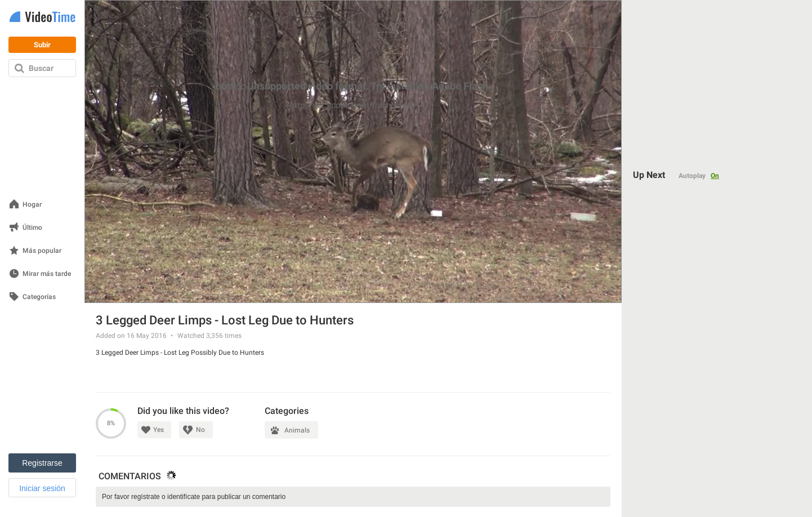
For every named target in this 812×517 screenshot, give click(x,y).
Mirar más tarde (47, 274)
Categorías (39, 297)
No (200, 430)
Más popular (42, 251)
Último (32, 228)
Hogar (32, 205)
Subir (42, 45)
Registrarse (42, 463)
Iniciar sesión (42, 488)
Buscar (41, 68)
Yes (159, 430)
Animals (297, 430)
